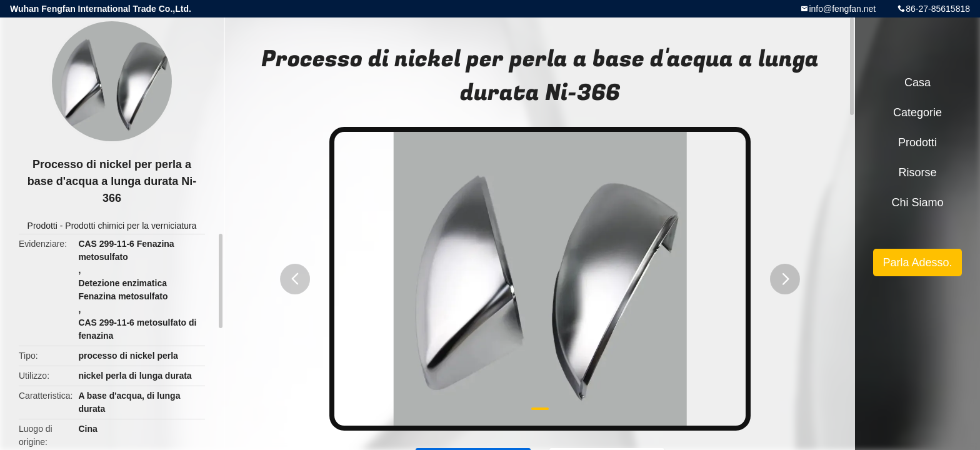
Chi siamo (917, 202)
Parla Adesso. (917, 262)
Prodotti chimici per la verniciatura (131, 226)
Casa (917, 82)
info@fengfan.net (842, 9)
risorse (917, 172)
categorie (917, 112)
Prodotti (42, 226)
